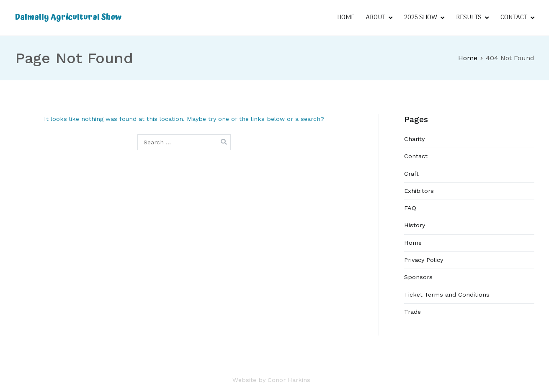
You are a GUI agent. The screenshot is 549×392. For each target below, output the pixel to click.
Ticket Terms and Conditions (447, 295)
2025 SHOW (421, 18)
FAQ (410, 208)
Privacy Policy (424, 260)
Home (413, 243)
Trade (412, 312)
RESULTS (469, 18)
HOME (346, 18)
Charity (414, 139)
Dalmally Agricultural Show (68, 17)
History (415, 225)
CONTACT (514, 18)
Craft (411, 174)
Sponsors (418, 277)
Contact (416, 156)
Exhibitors (419, 191)
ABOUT (376, 18)
